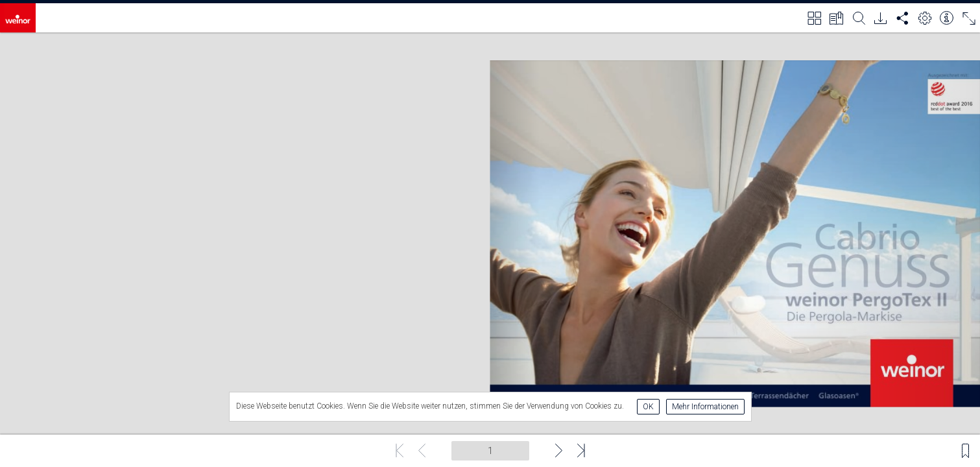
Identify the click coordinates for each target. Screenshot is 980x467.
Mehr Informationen (705, 407)
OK (648, 407)
